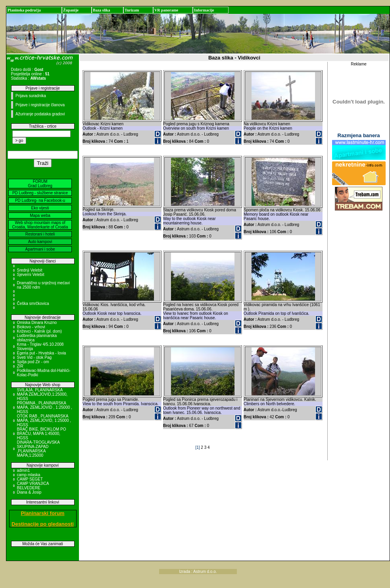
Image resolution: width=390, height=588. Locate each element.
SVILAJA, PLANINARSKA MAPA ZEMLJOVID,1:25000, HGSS (42, 394)
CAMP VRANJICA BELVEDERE (33, 486)
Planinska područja (24, 10)
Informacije (204, 10)
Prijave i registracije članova (40, 105)
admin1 (24, 470)
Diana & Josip (29, 492)
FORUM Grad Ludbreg (40, 184)
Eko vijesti (40, 208)
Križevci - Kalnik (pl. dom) (39, 331)
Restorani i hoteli (40, 234)
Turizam (132, 10)
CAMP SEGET (30, 479)
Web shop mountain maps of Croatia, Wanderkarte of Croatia (40, 225)
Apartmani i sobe (40, 249)
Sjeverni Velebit (31, 275)
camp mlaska (29, 475)
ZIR (20, 366)
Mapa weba (40, 215)
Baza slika (102, 10)
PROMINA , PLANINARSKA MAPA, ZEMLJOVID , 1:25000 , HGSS (45, 407)
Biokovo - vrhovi (31, 327)
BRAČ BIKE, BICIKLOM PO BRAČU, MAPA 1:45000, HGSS (42, 434)
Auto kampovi (40, 242)
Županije (71, 10)
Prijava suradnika (31, 96)
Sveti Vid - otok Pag (35, 357)
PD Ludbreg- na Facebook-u (40, 200)
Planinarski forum (43, 513)
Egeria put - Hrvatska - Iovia (42, 353)
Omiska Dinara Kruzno (37, 323)
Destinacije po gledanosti (43, 524)
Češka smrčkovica (33, 304)
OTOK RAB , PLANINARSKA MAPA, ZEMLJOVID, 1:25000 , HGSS (44, 420)
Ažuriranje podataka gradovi (40, 114)
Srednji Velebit (30, 270)
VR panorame (166, 10)
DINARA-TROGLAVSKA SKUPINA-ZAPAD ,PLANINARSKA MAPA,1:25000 (38, 449)
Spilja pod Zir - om (33, 362)
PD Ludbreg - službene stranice (40, 193)
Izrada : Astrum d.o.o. (198, 572)
